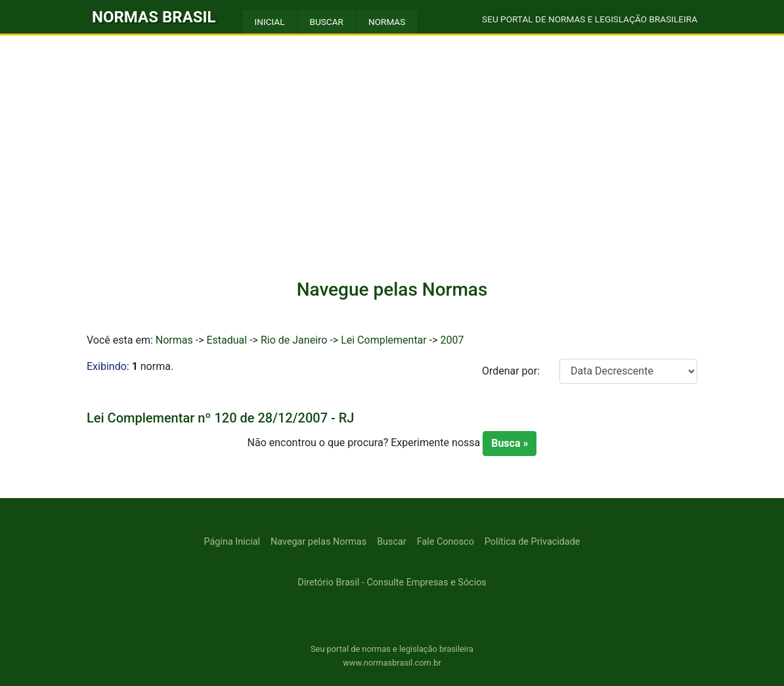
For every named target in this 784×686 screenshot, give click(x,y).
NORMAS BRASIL (154, 17)
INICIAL (270, 22)
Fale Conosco (446, 542)
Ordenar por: (511, 371)
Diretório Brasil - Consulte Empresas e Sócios (392, 583)
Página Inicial (232, 542)
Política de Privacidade (533, 542)
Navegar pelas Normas (318, 542)
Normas (174, 340)
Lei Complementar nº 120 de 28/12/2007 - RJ (220, 418)
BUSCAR (327, 22)
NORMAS (387, 22)
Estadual (227, 340)
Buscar (392, 542)
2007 (452, 340)
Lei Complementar (384, 340)
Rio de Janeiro (294, 340)
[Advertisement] (392, 166)
